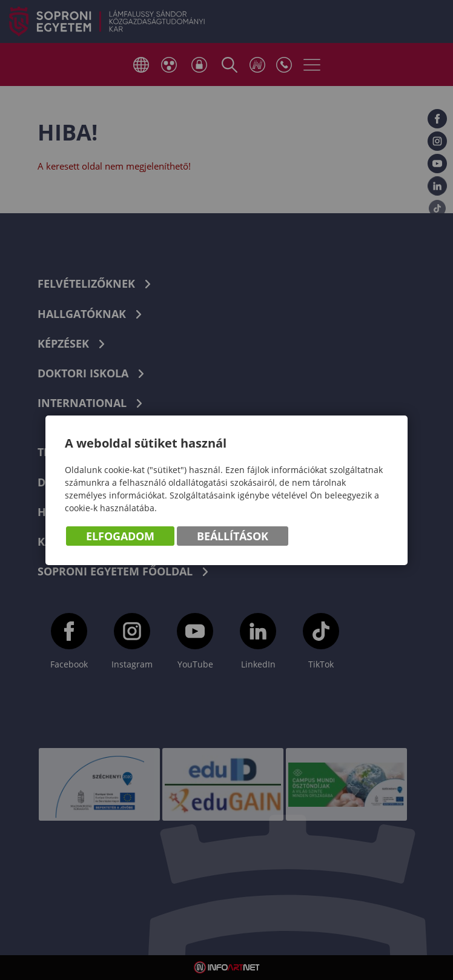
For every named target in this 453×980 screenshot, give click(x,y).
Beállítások (233, 536)
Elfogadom (120, 536)
